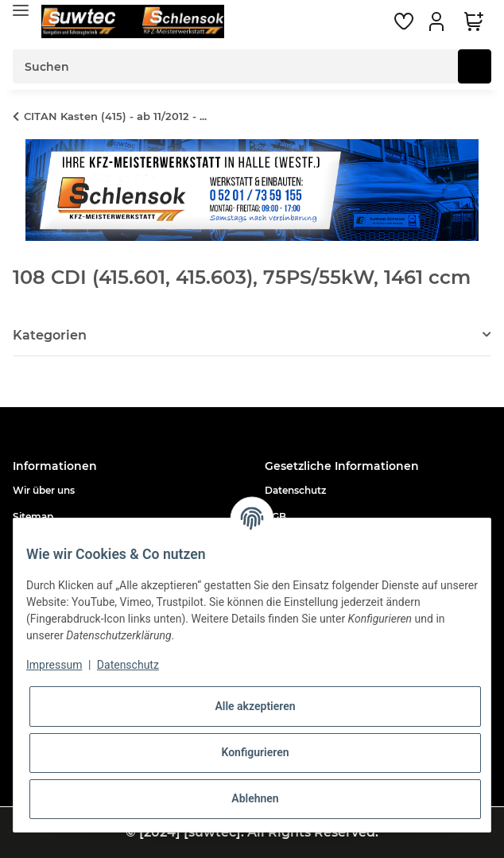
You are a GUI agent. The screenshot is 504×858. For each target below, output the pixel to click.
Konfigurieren (255, 752)
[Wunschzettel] (404, 21)
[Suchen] (236, 66)
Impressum (54, 665)
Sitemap (33, 516)
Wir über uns (44, 490)
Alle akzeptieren (255, 706)
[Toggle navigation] (21, 10)
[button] (439, 21)
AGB (275, 516)
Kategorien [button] (50, 335)
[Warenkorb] (474, 21)
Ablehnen (255, 798)
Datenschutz (295, 490)
